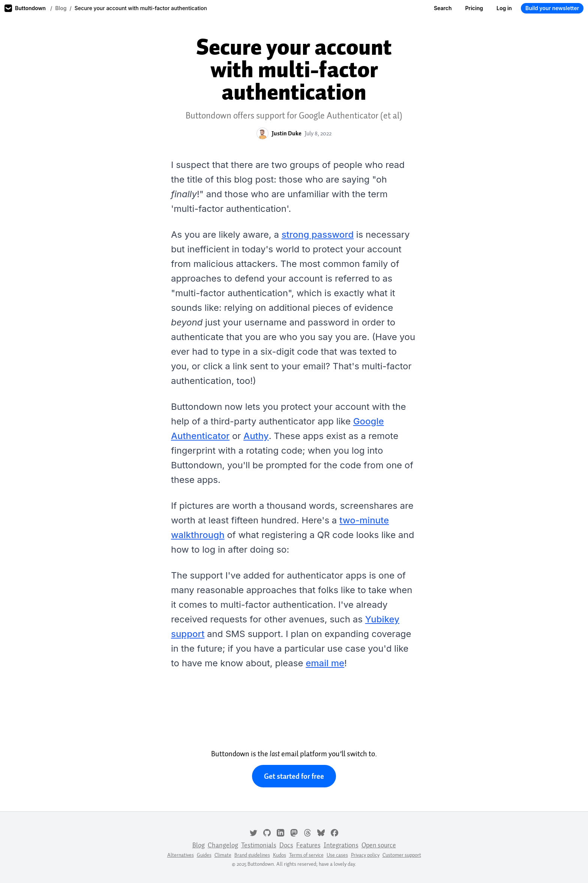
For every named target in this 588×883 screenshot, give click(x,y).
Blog (61, 8)
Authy (256, 436)
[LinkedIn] (280, 832)
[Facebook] (334, 832)
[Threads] (307, 832)
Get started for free (294, 776)
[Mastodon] (294, 832)
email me (325, 663)
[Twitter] (253, 832)
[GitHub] (267, 832)
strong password (318, 235)
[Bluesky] (321, 832)
